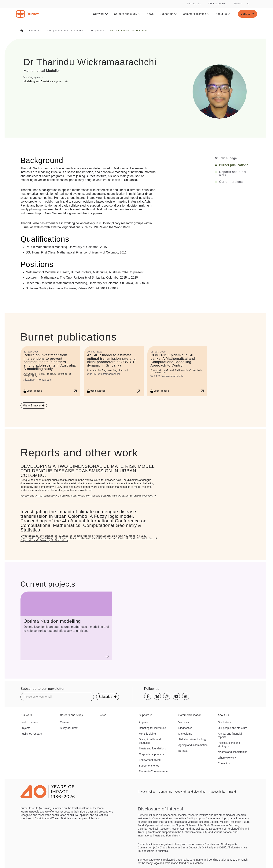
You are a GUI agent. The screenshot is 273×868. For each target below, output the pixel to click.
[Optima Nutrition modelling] (66, 626)
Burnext (183, 751)
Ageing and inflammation (193, 745)
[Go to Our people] (96, 31)
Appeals (144, 722)
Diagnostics (185, 728)
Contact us (194, 4)
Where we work (227, 757)
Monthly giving (147, 733)
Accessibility (217, 791)
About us (223, 14)
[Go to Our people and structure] (65, 31)
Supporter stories (149, 765)
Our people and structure (232, 728)
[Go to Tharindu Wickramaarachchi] (129, 31)
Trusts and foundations (152, 748)
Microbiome (185, 733)
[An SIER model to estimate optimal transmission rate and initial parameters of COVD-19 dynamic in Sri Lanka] (114, 371)
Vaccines (184, 722)
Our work (100, 14)
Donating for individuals (153, 728)
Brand (232, 791)
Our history (224, 722)
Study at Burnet (69, 728)
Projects (25, 728)
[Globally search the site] (241, 4)
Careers (65, 722)
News (150, 14)
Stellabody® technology (192, 739)
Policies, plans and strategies (229, 744)
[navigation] (136, 10)
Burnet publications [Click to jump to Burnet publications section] (234, 165)
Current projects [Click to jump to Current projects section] (231, 182)
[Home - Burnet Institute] (27, 14)
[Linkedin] (186, 696)
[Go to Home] (22, 31)
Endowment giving (150, 760)
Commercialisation (196, 14)
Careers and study (127, 14)
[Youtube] (176, 696)
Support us (168, 14)
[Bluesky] (157, 696)
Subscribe (108, 697)
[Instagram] (167, 696)
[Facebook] (148, 696)
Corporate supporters (151, 754)
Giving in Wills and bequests (150, 741)
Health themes (29, 722)
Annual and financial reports (230, 735)
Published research (32, 733)
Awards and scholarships (232, 752)
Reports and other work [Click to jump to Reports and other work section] (233, 173)
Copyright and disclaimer (191, 791)
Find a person (217, 4)
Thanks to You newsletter (154, 771)
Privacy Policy (147, 791)
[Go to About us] (35, 31)
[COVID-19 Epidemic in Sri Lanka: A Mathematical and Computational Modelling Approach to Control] (177, 371)
